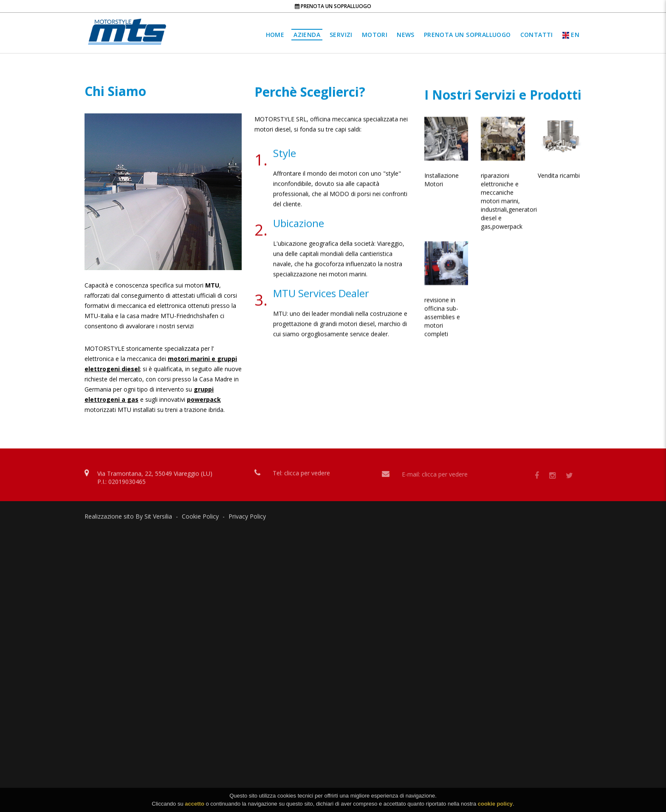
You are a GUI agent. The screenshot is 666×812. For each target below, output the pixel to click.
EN (571, 35)
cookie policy (495, 806)
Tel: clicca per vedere (301, 476)
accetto (195, 806)
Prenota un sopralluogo (333, 6)
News (406, 35)
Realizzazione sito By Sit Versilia (128, 519)
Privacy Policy (247, 519)
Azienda (307, 35)
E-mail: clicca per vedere (435, 478)
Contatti (537, 35)
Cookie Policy (200, 519)
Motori (375, 35)
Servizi (341, 35)
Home (275, 35)
